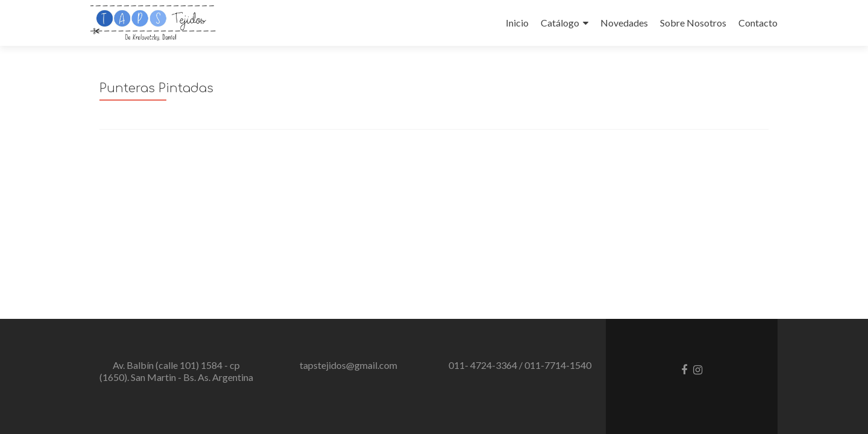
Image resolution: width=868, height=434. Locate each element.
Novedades (624, 23)
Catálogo (560, 23)
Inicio (517, 23)
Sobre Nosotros (693, 23)
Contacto (758, 23)
